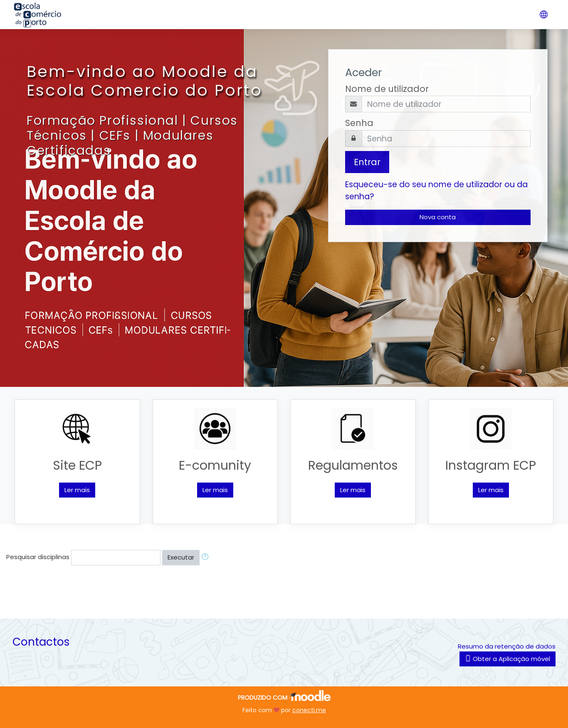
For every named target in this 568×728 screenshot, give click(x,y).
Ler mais (77, 490)
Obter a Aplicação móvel (507, 659)
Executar (181, 557)
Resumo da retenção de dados (507, 646)
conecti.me (309, 710)
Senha (359, 123)
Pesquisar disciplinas (38, 557)
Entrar (367, 162)
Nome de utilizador (387, 89)
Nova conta (438, 217)
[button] (207, 558)
